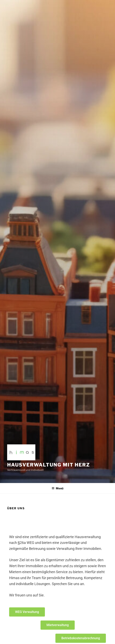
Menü (57, 488)
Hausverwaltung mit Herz (49, 465)
